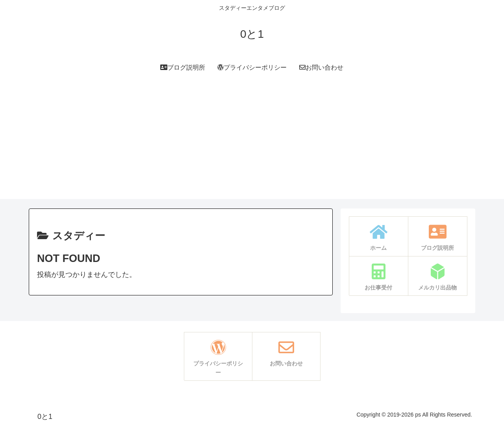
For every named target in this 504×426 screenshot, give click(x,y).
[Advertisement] (252, 144)
